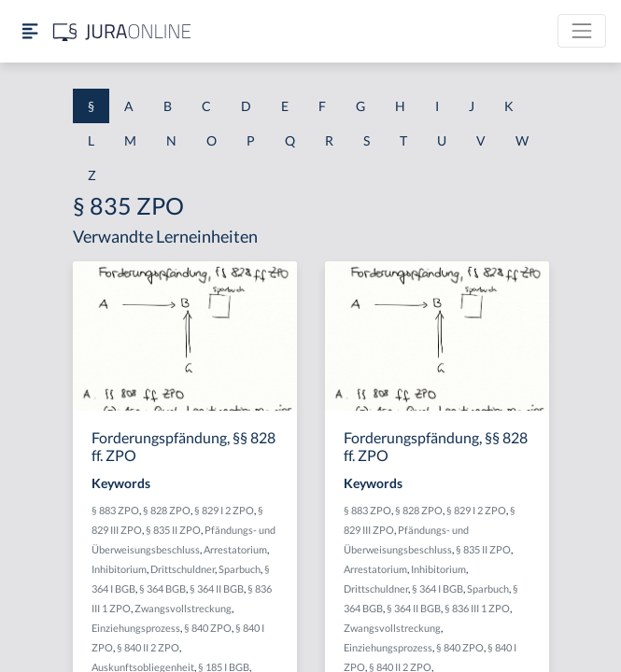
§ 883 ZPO (115, 510)
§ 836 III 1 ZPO (477, 608)
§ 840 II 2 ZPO (148, 647)
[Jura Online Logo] (122, 31)
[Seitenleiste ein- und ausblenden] (30, 31)
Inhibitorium (119, 569)
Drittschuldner (183, 569)
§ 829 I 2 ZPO (224, 510)
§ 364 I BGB (438, 588)
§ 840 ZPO (208, 628)
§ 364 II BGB (217, 588)
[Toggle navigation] (582, 31)
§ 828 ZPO (167, 510)
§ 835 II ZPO (173, 530)
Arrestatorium (235, 549)
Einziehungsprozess (136, 628)
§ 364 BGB (162, 588)
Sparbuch (240, 569)
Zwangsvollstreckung (183, 608)
